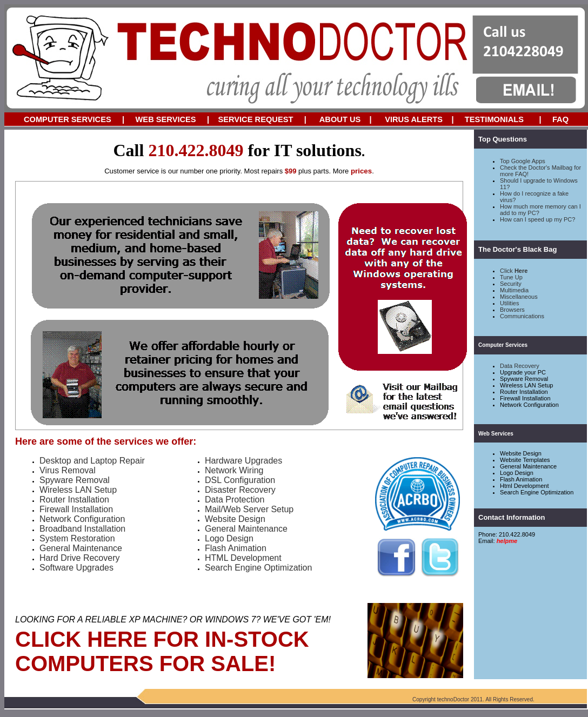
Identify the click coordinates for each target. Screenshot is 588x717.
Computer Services (503, 345)
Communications (522, 316)
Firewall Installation (525, 398)
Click (514, 271)
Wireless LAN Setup (526, 385)
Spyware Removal (524, 379)
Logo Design (517, 473)
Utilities (509, 303)
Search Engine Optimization (537, 492)
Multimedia (514, 290)
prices (361, 171)
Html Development (524, 486)
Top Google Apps (523, 161)
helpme (507, 541)
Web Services (496, 434)
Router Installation (524, 392)
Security (511, 284)
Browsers (512, 310)
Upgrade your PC (523, 372)
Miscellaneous (519, 297)
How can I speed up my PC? (537, 219)
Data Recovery (520, 366)
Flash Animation (521, 479)
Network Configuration (529, 405)
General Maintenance (528, 466)
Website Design (521, 453)
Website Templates (525, 460)
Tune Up (511, 277)
